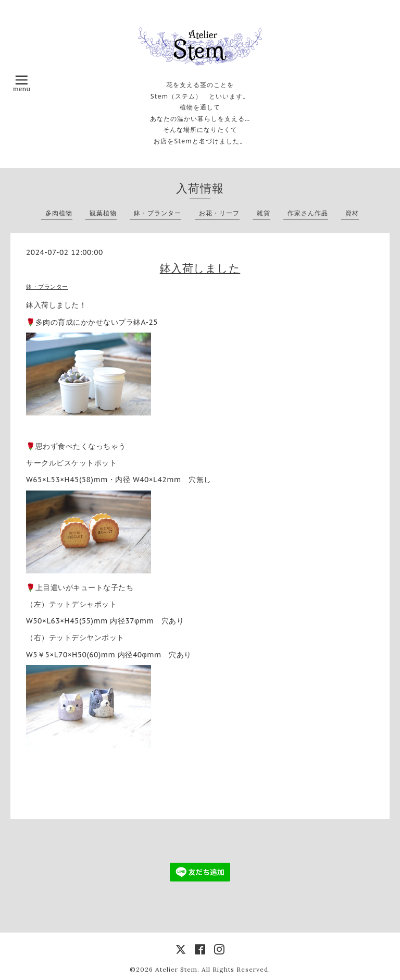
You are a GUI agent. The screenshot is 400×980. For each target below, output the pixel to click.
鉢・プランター (158, 213)
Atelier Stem (176, 969)
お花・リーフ (219, 213)
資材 (352, 213)
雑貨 (264, 213)
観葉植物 (103, 213)
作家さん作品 (308, 213)
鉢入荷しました (200, 268)
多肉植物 (59, 213)
